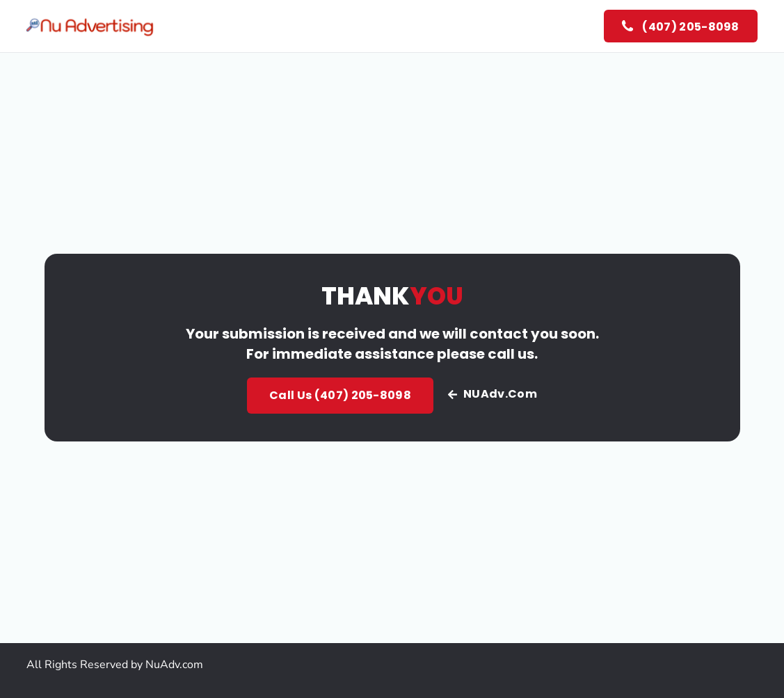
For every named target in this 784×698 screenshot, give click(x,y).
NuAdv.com (174, 665)
